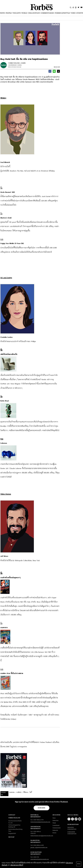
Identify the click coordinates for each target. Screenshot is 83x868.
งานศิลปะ (19, 792)
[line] (54, 72)
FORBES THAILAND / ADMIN (17, 63)
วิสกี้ (31, 792)
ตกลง (79, 864)
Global (20, 65)
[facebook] (50, 72)
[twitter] (58, 72)
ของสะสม (12, 792)
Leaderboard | (13, 65)
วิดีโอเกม (26, 792)
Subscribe (41, 808)
